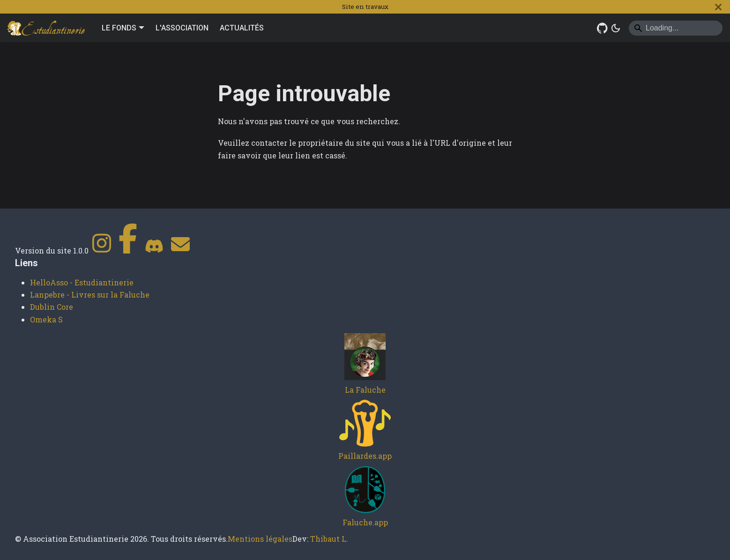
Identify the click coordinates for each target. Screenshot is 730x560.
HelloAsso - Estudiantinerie (82, 282)
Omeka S (46, 319)
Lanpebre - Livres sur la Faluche (90, 295)
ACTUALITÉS (242, 28)
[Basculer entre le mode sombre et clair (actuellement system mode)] (616, 28)
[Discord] (154, 250)
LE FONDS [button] (119, 28)
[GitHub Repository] (603, 28)
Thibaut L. (329, 539)
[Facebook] (128, 250)
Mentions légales (260, 539)
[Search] (676, 28)
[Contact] (180, 250)
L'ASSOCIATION (182, 28)
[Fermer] (718, 7)
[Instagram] (102, 250)
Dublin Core (52, 307)
